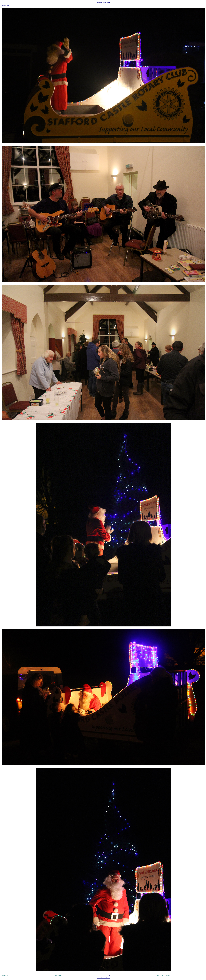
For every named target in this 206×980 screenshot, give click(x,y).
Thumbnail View (5, 6)
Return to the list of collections (103, 978)
